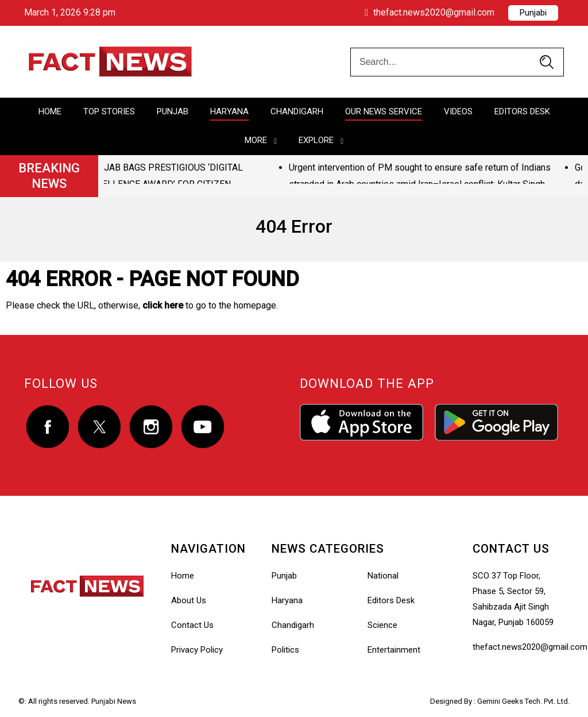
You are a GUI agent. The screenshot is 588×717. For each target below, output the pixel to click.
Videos (458, 111)
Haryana (229, 111)
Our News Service (384, 111)
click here (163, 305)
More (256, 140)
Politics (285, 650)
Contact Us (192, 625)
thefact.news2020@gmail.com (430, 12)
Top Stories (109, 111)
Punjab (173, 111)
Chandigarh (297, 111)
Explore (316, 140)
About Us (189, 600)
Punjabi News (114, 701)
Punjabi (533, 13)
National (383, 576)
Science (382, 625)
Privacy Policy (197, 650)
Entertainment (394, 650)
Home (50, 111)
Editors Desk (522, 111)
